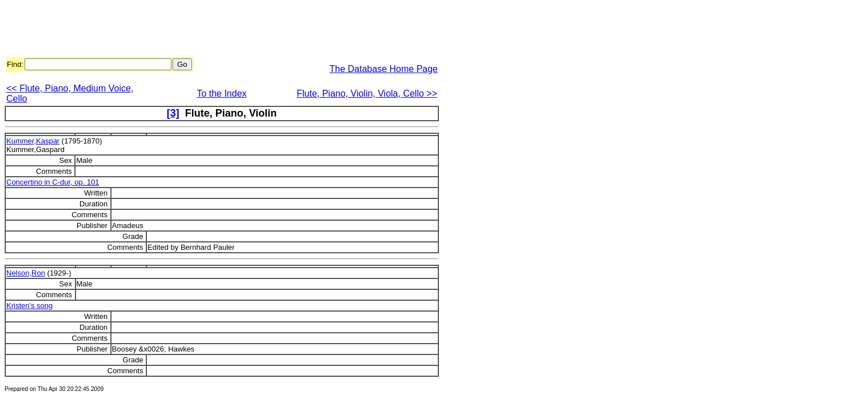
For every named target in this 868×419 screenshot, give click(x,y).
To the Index (221, 93)
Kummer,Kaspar (33, 141)
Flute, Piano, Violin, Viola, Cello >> (367, 93)
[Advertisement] (213, 30)
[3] (173, 113)
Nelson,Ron (26, 273)
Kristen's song (29, 306)
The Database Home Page (384, 69)
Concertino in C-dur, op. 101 (53, 182)
